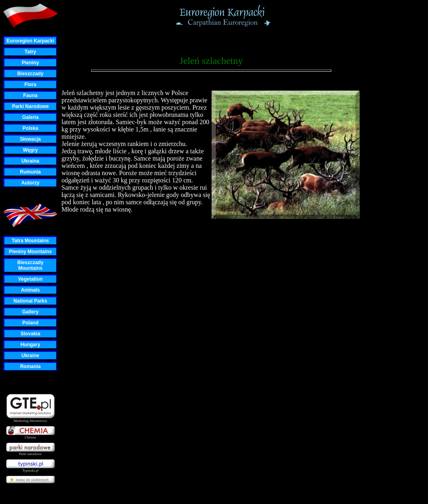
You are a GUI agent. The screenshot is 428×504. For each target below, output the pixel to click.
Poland (30, 323)
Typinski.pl (31, 469)
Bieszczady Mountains (31, 265)
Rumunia (30, 172)
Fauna (30, 95)
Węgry (31, 150)
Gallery (31, 312)
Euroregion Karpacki (30, 41)
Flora (30, 85)
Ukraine (30, 356)
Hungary (31, 345)
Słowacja (30, 139)
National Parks (30, 301)
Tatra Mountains (30, 241)
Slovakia (31, 334)
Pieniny (31, 63)
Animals (31, 290)
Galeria (31, 117)
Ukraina (30, 161)
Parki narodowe (31, 452)
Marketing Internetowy (31, 419)
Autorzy (31, 183)
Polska (31, 128)
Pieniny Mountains (30, 252)
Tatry (30, 52)
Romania (31, 366)
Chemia (31, 436)
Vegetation (31, 279)
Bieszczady (31, 74)
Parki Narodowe (31, 106)
